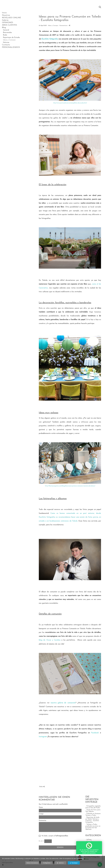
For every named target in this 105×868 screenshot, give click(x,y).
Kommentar (43, 821)
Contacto (6, 45)
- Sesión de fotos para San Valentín (93, 811)
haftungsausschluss (62, 836)
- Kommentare (63, 26)
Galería (5, 20)
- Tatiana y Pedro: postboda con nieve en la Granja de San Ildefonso (93, 827)
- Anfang (88, 840)
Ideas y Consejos (9, 40)
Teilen (42, 787)
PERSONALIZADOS (11, 47)
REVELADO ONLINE (11, 18)
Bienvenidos (7, 33)
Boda (5, 35)
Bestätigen (74, 863)
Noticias (6, 42)
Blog (4, 28)
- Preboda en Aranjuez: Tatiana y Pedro (93, 814)
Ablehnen (60, 863)
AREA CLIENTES (9, 25)
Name (41, 807)
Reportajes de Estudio (11, 37)
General (6, 30)
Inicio (4, 13)
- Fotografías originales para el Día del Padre (93, 807)
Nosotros (6, 15)
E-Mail (41, 814)
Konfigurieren (47, 863)
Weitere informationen (32, 863)
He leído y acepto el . (54, 836)
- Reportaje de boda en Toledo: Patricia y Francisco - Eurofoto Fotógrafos (92, 820)
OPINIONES (8, 23)
